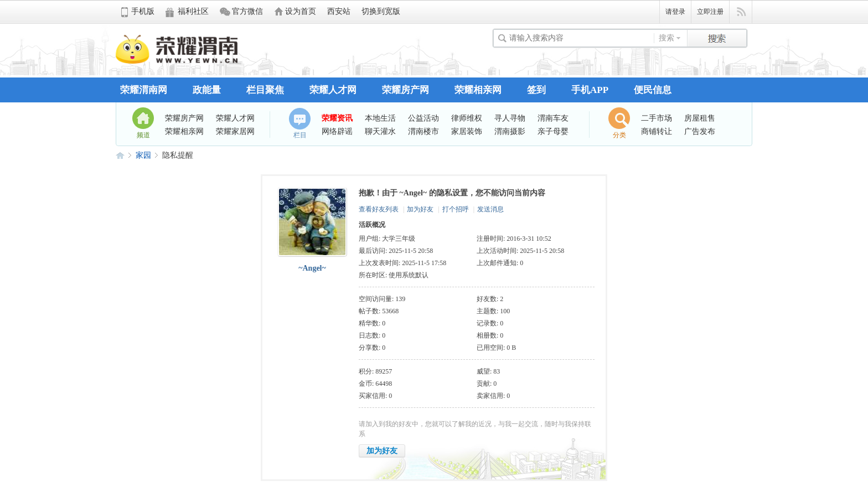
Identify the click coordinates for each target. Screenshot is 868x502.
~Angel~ (312, 268)
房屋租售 (700, 118)
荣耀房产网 (405, 90)
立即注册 (710, 12)
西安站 (339, 11)
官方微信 (247, 11)
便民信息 (653, 90)
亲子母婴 (553, 131)
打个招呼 (456, 209)
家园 (143, 155)
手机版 (143, 11)
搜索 (666, 38)
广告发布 (700, 131)
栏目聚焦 (265, 90)
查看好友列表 (379, 209)
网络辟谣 (337, 131)
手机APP (590, 90)
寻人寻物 (510, 118)
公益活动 (423, 118)
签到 (536, 90)
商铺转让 (657, 131)
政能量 (207, 90)
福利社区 (193, 11)
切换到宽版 (381, 11)
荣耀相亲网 (478, 90)
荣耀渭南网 (144, 90)
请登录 (675, 12)
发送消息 (490, 209)
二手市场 (657, 118)
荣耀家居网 (235, 131)
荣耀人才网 (333, 90)
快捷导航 (741, 12)
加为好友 (420, 209)
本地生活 (380, 118)
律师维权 (467, 118)
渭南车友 (553, 118)
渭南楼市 (423, 131)
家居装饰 (467, 131)
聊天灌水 (380, 131)
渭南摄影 (510, 131)
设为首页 (301, 11)
